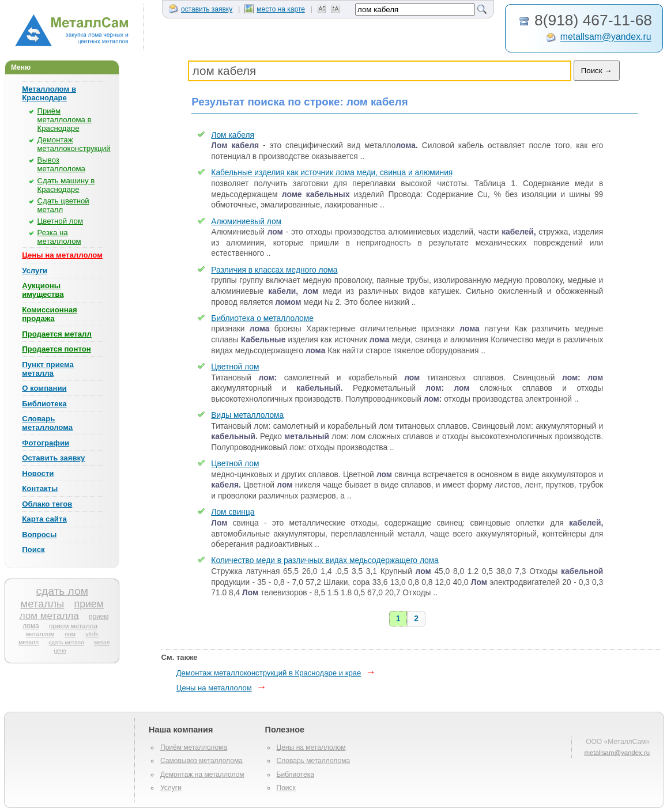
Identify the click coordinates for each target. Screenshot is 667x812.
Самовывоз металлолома (201, 761)
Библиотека (44, 404)
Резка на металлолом (59, 237)
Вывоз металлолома (61, 164)
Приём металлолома (194, 747)
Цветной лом (60, 221)
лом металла (49, 616)
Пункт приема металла (48, 369)
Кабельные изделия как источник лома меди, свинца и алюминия (332, 173)
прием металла (73, 626)
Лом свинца (233, 512)
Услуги (35, 271)
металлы (42, 604)
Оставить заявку (53, 458)
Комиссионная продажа (50, 314)
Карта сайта (44, 519)
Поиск (33, 549)
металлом (40, 634)
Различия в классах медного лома (274, 270)
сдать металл (66, 642)
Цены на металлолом (62, 255)
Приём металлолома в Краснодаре (65, 120)
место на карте (275, 9)
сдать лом (62, 591)
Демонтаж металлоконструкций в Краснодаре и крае (269, 673)
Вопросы (39, 535)
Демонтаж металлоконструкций (74, 144)
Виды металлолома (247, 415)
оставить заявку (201, 9)
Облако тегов (47, 504)
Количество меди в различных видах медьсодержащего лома (325, 560)
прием (89, 604)
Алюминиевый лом (246, 222)
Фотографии (46, 443)
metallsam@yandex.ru (606, 37)
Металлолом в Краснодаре (49, 93)
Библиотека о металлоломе (262, 318)
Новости (38, 473)
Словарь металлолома (47, 423)
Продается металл (57, 334)
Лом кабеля (233, 135)
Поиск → (597, 71)
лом (70, 634)
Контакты (40, 488)
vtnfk (92, 634)
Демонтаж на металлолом (202, 775)
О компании (44, 388)
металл (29, 642)
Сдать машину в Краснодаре (66, 185)
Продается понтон (56, 349)
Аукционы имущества (43, 290)
